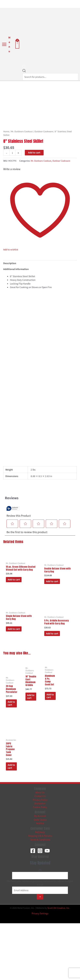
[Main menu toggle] (6, 44)
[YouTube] (47, 851)
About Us (40, 792)
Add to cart (34, 152)
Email (40, 885)
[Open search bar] (24, 67)
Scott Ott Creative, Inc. (59, 908)
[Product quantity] (12, 153)
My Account (40, 816)
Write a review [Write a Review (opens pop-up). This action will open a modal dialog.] (12, 169)
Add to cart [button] (14, 579)
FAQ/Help (40, 832)
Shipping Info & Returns (40, 836)
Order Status (40, 820)
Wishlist (40, 823)
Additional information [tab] (16, 269)
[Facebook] (33, 851)
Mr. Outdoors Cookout (22, 131)
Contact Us (40, 796)
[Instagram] (40, 851)
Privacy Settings (40, 913)
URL (40, 870)
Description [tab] (10, 263)
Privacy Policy (40, 800)
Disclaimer (40, 803)
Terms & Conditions (40, 839)
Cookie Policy (40, 807)
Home (6, 131)
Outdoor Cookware (44, 131)
